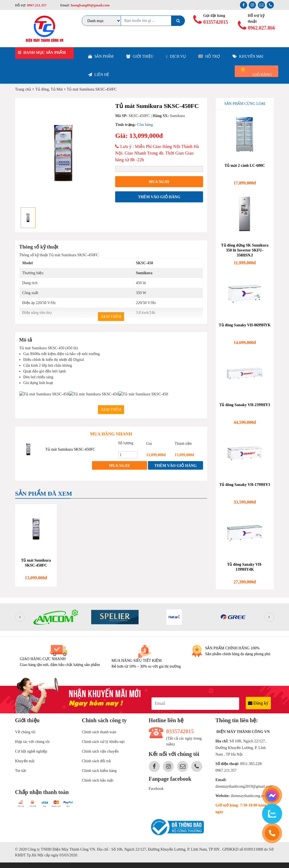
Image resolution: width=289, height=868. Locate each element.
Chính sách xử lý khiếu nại (103, 742)
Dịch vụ (176, 57)
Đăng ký (258, 703)
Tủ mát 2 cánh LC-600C (245, 166)
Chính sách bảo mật (98, 780)
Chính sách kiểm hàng (99, 771)
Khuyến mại (248, 56)
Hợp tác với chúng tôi (32, 742)
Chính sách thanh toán (99, 732)
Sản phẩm (101, 56)
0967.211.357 (37, 5)
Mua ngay (159, 182)
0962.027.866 (259, 28)
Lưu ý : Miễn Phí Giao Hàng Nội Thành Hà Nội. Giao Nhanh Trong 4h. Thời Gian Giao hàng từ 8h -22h (157, 153)
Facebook (156, 789)
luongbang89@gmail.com (90, 5)
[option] (63, 153)
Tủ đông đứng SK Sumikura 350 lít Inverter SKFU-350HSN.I (245, 250)
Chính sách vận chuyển (100, 751)
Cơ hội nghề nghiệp (31, 751)
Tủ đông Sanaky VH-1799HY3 (245, 485)
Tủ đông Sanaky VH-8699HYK (245, 325)
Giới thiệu (140, 56)
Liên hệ (99, 75)
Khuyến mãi (25, 761)
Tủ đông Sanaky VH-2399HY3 (245, 405)
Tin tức (21, 771)
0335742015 (214, 22)
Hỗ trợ (209, 56)
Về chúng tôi (25, 732)
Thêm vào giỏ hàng (159, 197)
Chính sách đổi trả (96, 761)
